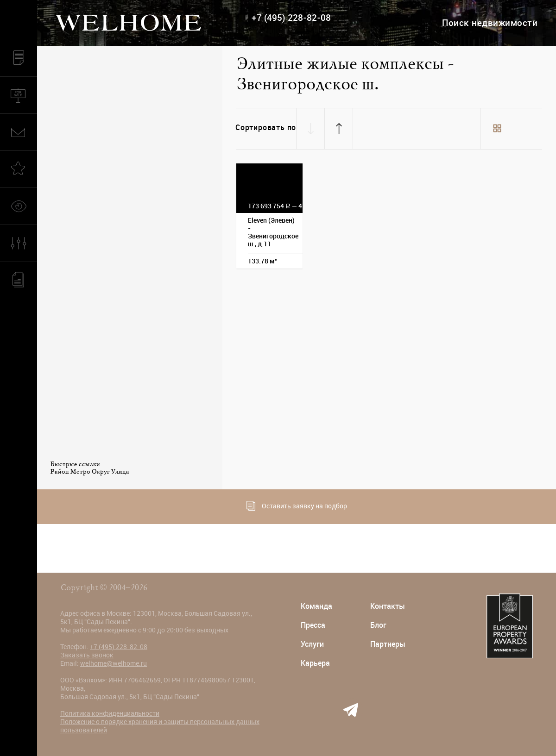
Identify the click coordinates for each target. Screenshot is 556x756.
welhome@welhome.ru (114, 663)
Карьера (315, 663)
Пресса (313, 625)
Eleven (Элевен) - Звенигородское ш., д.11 (273, 232)
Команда (316, 606)
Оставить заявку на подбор (297, 506)
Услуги (312, 644)
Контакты (388, 606)
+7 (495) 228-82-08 (291, 18)
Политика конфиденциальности (110, 713)
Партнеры (388, 644)
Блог (378, 625)
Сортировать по (266, 128)
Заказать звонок (87, 655)
